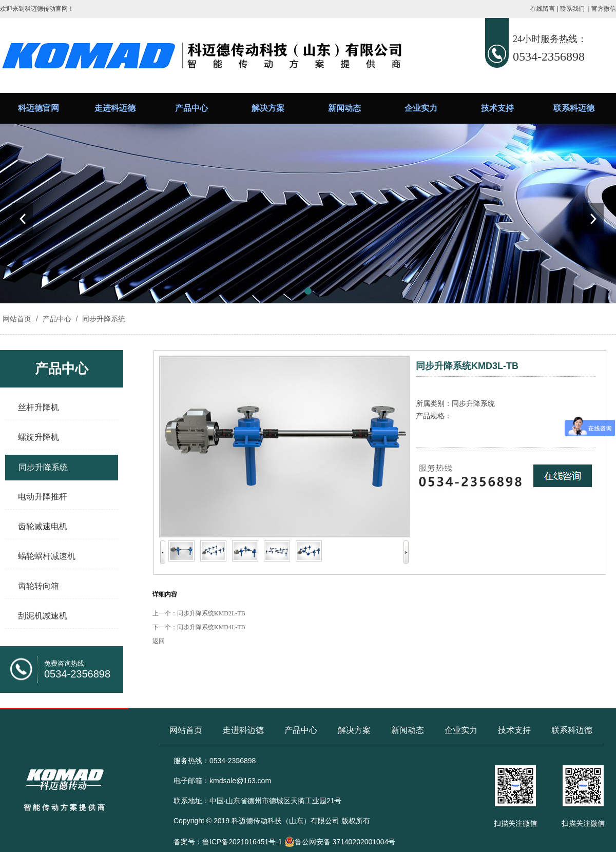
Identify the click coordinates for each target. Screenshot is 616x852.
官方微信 (604, 9)
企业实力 (421, 108)
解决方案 (268, 108)
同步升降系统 (103, 319)
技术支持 (497, 108)
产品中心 (191, 108)
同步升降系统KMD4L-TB (211, 627)
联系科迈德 (574, 108)
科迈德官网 (38, 108)
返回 (159, 641)
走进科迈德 (115, 108)
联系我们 (572, 9)
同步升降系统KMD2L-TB (211, 613)
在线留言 (543, 9)
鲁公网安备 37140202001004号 (340, 842)
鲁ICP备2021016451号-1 (242, 842)
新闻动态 (344, 108)
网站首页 (17, 319)
